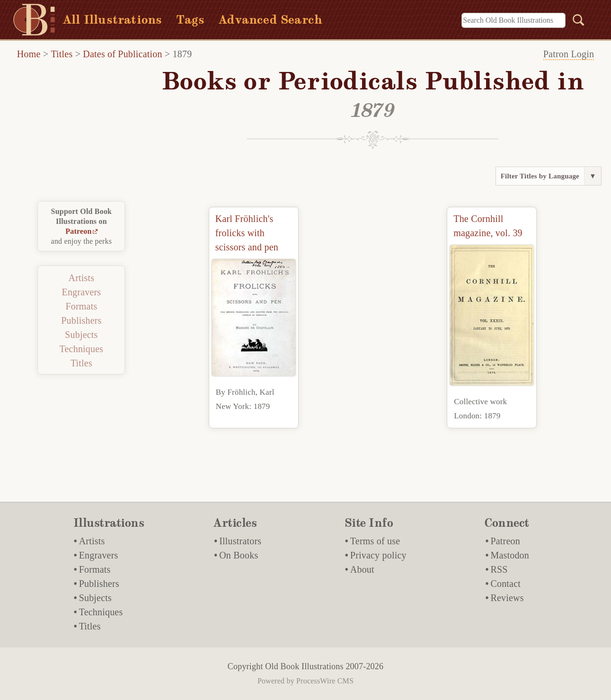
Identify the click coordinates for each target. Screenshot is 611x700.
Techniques (82, 349)
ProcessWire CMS (325, 681)
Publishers (81, 320)
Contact (505, 584)
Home (29, 54)
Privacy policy (378, 555)
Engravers (81, 292)
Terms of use (375, 541)
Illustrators (240, 541)
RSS (499, 569)
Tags (190, 20)
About (362, 569)
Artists (82, 278)
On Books (239, 555)
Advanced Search (270, 20)
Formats (81, 306)
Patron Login (569, 54)
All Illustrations (112, 20)
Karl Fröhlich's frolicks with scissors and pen (247, 233)
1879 (182, 54)
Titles (62, 54)
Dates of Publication (122, 54)
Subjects (81, 335)
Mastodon (510, 555)
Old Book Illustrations (304, 666)
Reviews (507, 598)
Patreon (78, 231)
